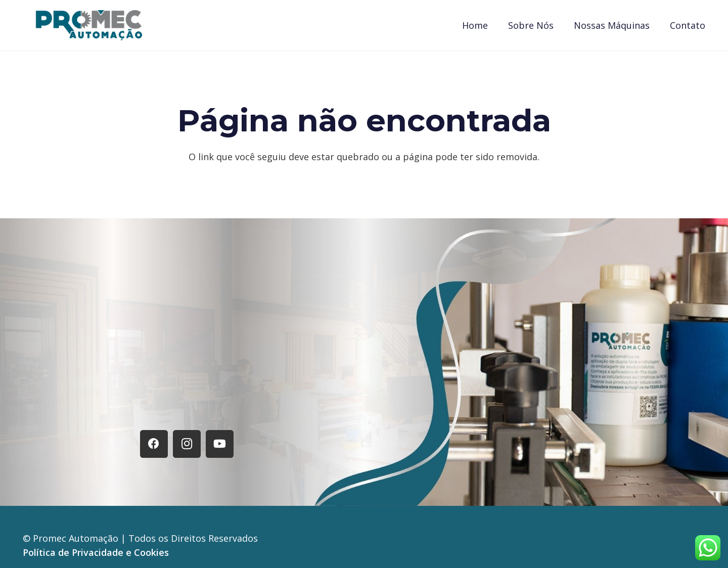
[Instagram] (187, 444)
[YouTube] (220, 444)
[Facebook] (154, 444)
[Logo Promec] (89, 25)
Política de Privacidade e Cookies (96, 552)
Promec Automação (77, 538)
